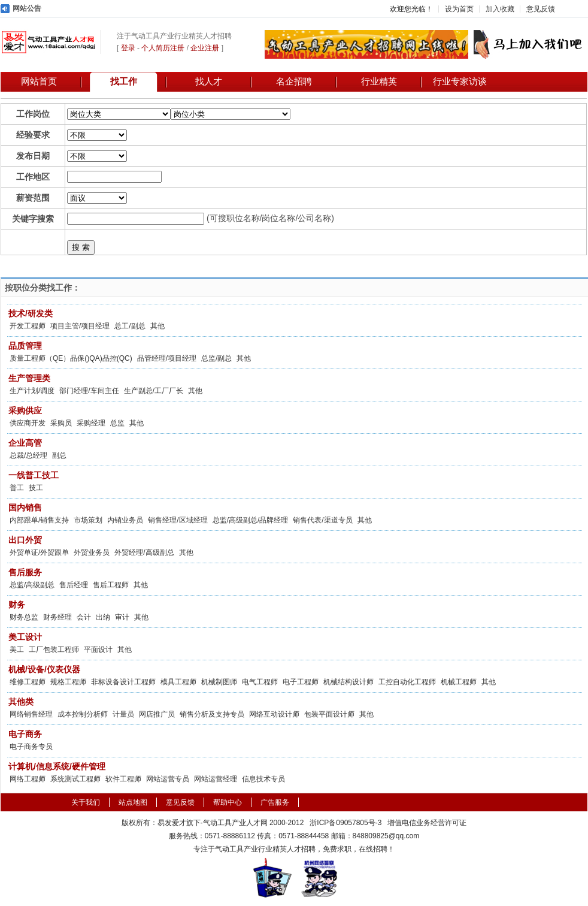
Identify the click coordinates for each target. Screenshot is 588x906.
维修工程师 (28, 682)
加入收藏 (500, 9)
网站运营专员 (168, 779)
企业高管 (25, 443)
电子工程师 (301, 682)
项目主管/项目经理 (80, 326)
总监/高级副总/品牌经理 (251, 520)
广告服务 (275, 802)
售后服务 (25, 572)
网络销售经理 (31, 714)
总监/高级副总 (32, 585)
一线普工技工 (34, 475)
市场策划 (88, 520)
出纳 (103, 617)
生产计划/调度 (32, 391)
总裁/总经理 (28, 455)
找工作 (124, 81)
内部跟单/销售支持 (39, 520)
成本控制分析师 (83, 714)
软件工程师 (123, 779)
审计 (122, 617)
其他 (157, 326)
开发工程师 (28, 326)
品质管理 (25, 346)
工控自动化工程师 (407, 682)
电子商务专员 (31, 747)
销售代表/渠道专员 (322, 520)
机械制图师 (219, 682)
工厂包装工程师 (54, 650)
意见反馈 (541, 9)
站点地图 (133, 802)
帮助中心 (228, 802)
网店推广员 (157, 714)
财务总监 (24, 617)
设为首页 (459, 9)
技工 (36, 488)
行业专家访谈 (460, 81)
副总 (59, 455)
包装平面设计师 (329, 714)
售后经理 (74, 585)
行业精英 (379, 81)
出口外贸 (25, 540)
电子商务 (25, 734)
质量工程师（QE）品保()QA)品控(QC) (71, 358)
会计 (84, 617)
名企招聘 (294, 81)
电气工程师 (260, 682)
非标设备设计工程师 (123, 682)
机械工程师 (459, 682)
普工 (17, 488)
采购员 (61, 423)
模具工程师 (178, 682)
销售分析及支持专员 (212, 714)
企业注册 (205, 48)
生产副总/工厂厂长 (154, 391)
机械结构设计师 (348, 682)
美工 (17, 650)
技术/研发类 (31, 313)
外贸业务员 (92, 552)
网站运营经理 (216, 779)
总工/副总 (130, 326)
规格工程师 (68, 682)
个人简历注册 (163, 48)
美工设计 (25, 637)
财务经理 (57, 617)
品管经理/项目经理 (167, 358)
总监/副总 (216, 358)
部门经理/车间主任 (89, 391)
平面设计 (98, 650)
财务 (17, 605)
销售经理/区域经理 (178, 520)
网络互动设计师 (274, 714)
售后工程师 (111, 585)
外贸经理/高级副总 (144, 552)
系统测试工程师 (75, 779)
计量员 (123, 714)
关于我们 (86, 802)
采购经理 (91, 423)
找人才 (209, 81)
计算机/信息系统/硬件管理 (57, 766)
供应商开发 (28, 423)
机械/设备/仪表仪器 (44, 669)
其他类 (21, 702)
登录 (128, 48)
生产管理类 (29, 378)
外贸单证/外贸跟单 (39, 552)
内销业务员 (125, 520)
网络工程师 (28, 779)
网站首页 (39, 81)
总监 (117, 423)
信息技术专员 (263, 779)
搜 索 (81, 247)
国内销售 (25, 508)
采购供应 (25, 410)
